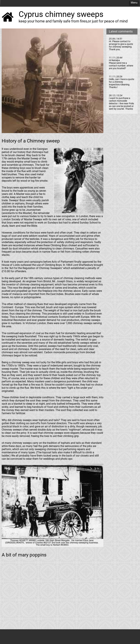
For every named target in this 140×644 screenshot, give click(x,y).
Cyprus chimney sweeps (61, 14)
